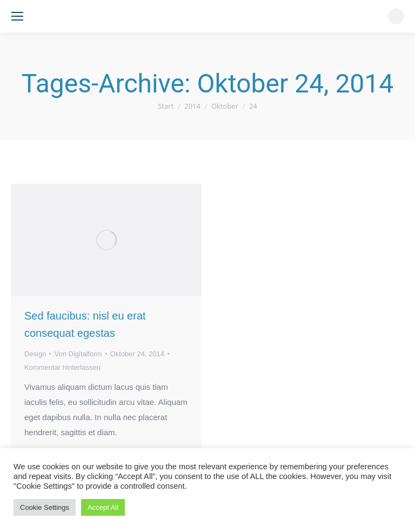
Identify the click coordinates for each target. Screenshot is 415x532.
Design (35, 354)
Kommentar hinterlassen (62, 367)
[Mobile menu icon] (17, 16)
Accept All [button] (103, 507)
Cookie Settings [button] (45, 507)
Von (78, 354)
